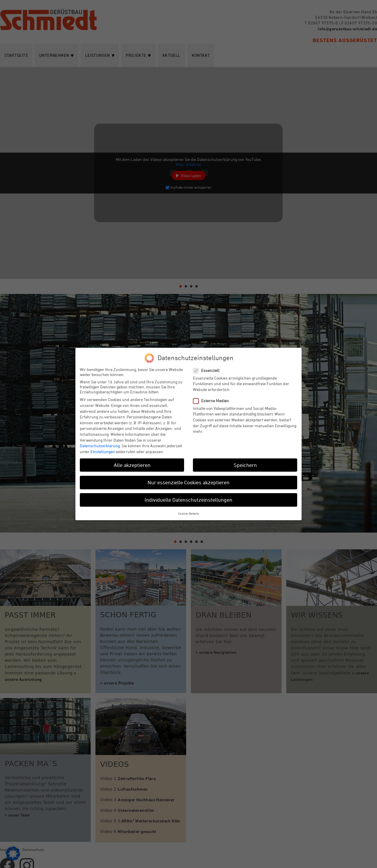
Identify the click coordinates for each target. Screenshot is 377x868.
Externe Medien (213, 401)
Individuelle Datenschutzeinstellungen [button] (188, 500)
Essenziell (209, 370)
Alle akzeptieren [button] (132, 465)
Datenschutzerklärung (100, 446)
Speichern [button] (245, 465)
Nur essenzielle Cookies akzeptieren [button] (188, 482)
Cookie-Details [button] (188, 513)
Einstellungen (103, 452)
